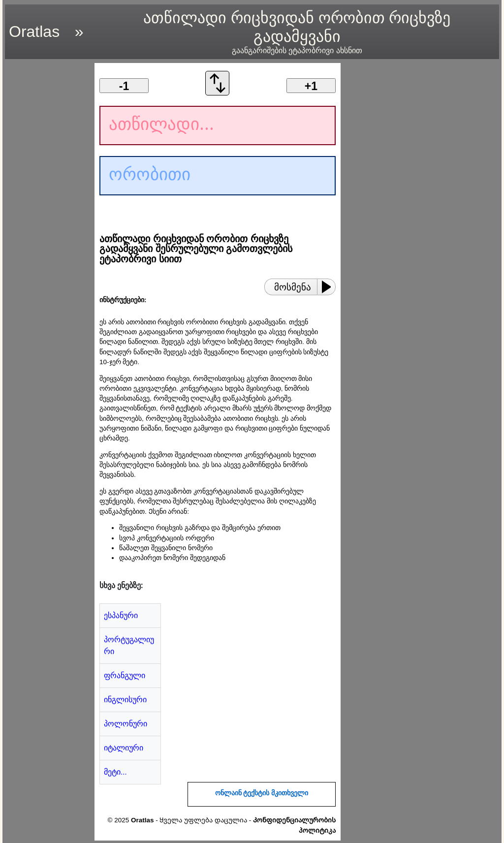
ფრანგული (125, 675)
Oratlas (34, 31)
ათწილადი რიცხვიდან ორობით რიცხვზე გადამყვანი (297, 32)
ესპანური (121, 615)
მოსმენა (293, 287)
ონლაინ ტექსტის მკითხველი (262, 793)
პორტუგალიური (129, 645)
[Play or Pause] (329, 287)
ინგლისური (125, 700)
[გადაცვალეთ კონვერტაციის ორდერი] (218, 93)
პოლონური (126, 724)
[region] (47, 211)
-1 (124, 86)
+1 (311, 86)
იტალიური (124, 748)
